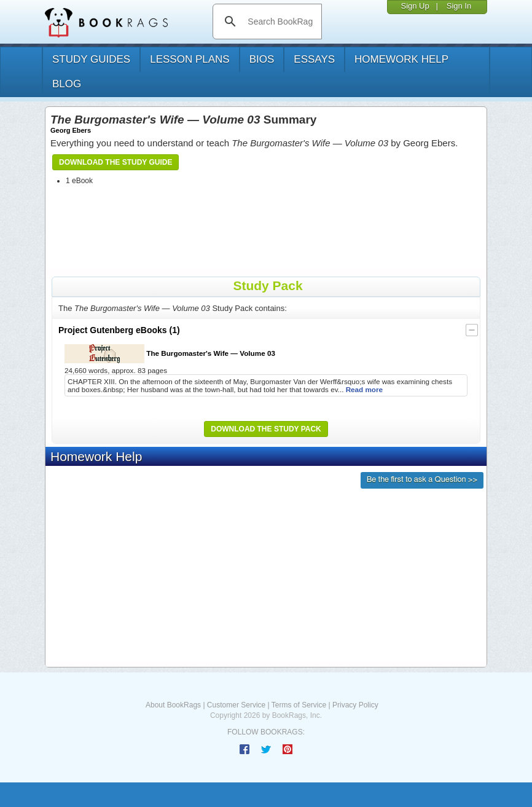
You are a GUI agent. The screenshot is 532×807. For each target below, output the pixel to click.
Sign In (459, 6)
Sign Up (415, 6)
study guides (91, 59)
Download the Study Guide (115, 162)
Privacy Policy (355, 705)
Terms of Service (299, 705)
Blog (67, 84)
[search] (280, 22)
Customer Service (236, 705)
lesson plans (190, 59)
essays (314, 59)
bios (262, 59)
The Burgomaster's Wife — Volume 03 (170, 354)
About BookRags (173, 705)
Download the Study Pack (266, 429)
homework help (401, 59)
